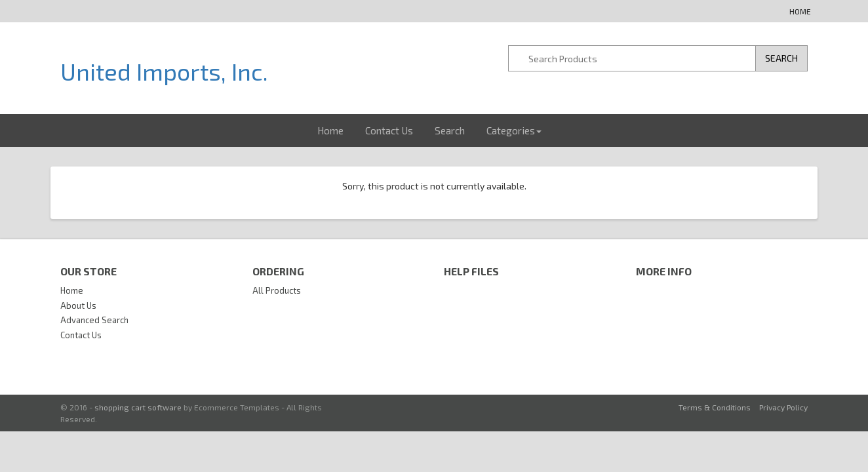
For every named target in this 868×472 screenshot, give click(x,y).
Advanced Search (94, 320)
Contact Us (389, 130)
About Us (78, 305)
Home (800, 11)
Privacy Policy (783, 407)
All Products (277, 290)
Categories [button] (514, 130)
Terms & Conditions (715, 407)
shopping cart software (138, 407)
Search (450, 130)
